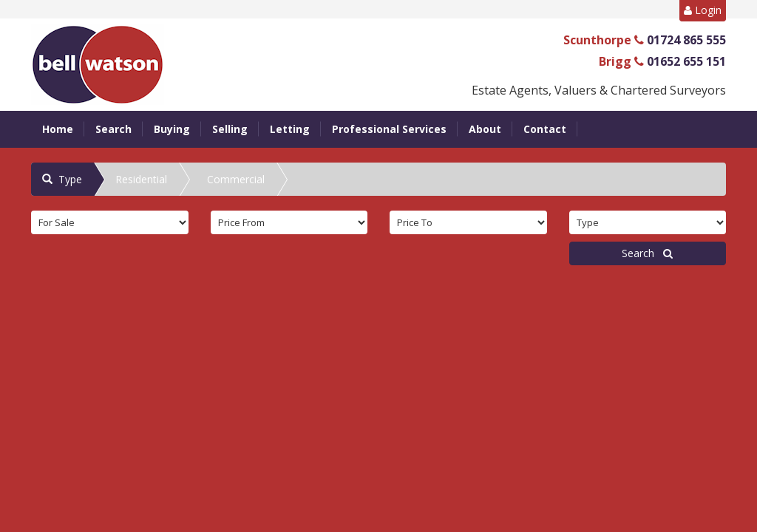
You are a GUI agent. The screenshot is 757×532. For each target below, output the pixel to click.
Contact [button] (545, 129)
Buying (172, 129)
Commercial (236, 179)
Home (58, 129)
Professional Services (389, 129)
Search (113, 129)
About (485, 129)
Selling (230, 129)
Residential (141, 179)
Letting (290, 129)
